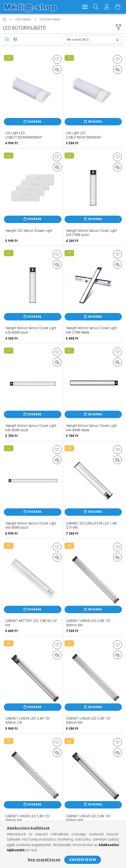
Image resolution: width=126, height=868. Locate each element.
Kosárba (35, 122)
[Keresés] (96, 7)
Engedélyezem (83, 860)
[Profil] (107, 7)
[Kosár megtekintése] (118, 7)
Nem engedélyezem (44, 860)
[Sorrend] (93, 40)
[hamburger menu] (85, 7)
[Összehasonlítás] (57, 69)
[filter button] (118, 27)
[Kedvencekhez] (57, 59)
